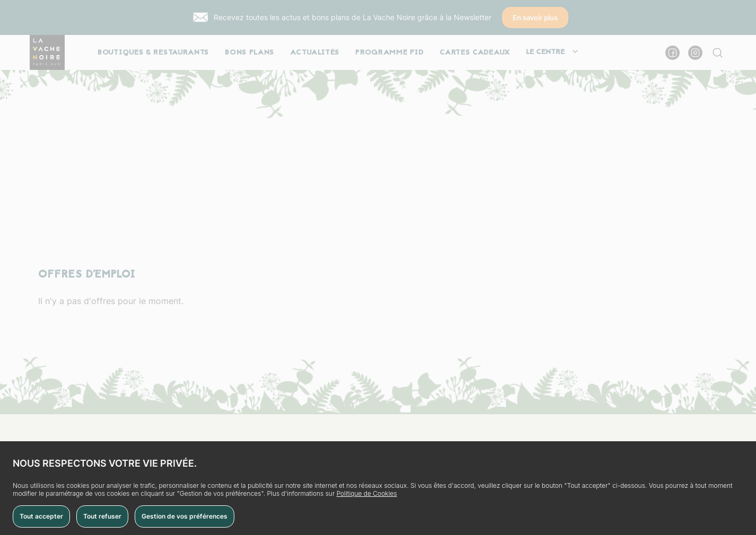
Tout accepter (41, 516)
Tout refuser (102, 516)
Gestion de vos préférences (184, 516)
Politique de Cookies (367, 493)
